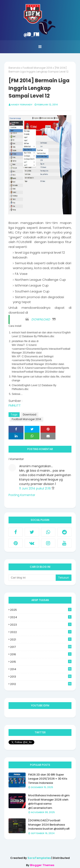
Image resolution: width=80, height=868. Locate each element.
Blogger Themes (42, 865)
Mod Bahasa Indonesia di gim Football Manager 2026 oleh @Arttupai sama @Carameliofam (49, 802)
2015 (41, 662)
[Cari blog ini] (32, 578)
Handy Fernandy (22, 105)
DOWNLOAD (41, 319)
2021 (41, 639)
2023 (41, 625)
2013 (41, 677)
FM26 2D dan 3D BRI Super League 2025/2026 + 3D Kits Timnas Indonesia (48, 779)
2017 (41, 647)
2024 (41, 617)
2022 (41, 632)
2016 (41, 654)
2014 (41, 669)
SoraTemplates (39, 858)
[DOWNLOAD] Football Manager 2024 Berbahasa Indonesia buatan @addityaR (49, 825)
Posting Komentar (22, 495)
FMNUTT (15, 405)
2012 (41, 684)
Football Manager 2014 (37, 68)
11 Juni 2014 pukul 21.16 (35, 488)
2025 (41, 610)
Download (30, 414)
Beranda (14, 68)
